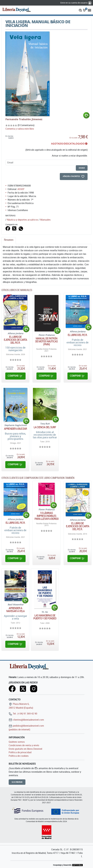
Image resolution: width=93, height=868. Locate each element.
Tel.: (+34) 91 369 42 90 (23, 714)
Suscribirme (17, 782)
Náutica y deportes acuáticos (23, 220)
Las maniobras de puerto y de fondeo (45, 617)
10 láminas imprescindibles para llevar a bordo (47, 516)
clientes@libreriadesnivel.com (26, 720)
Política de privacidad (20, 752)
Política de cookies (19, 756)
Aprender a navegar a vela (15, 610)
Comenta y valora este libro (20, 129)
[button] (80, 10)
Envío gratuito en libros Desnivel (25, 749)
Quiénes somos (17, 742)
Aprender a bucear (15, 429)
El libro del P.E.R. (78, 335)
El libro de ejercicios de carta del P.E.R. (15, 340)
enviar (82, 168)
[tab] (9, 241)
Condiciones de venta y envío (24, 745)
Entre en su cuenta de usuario (76, 3)
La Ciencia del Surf (45, 427)
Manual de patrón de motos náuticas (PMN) (46, 341)
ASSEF (21, 189)
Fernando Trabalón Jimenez (24, 119)
